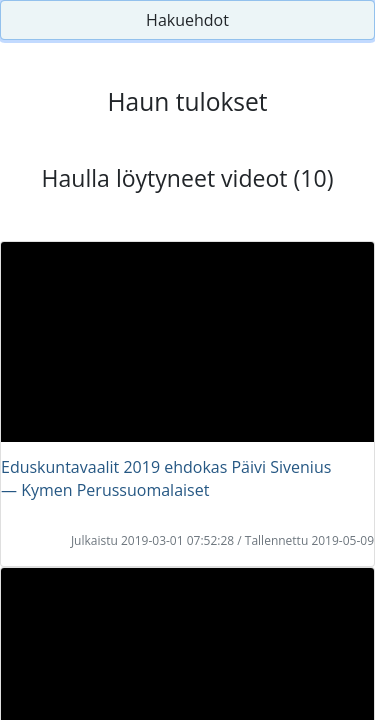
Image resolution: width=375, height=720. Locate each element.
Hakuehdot (187, 20)
